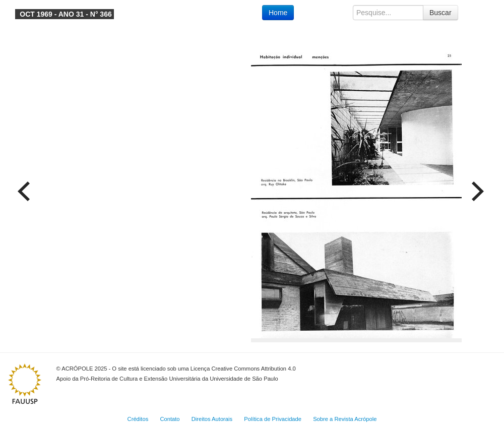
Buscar (440, 13)
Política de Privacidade (273, 419)
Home (278, 13)
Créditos (138, 419)
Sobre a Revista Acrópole (345, 419)
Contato (170, 419)
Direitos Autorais (212, 419)
